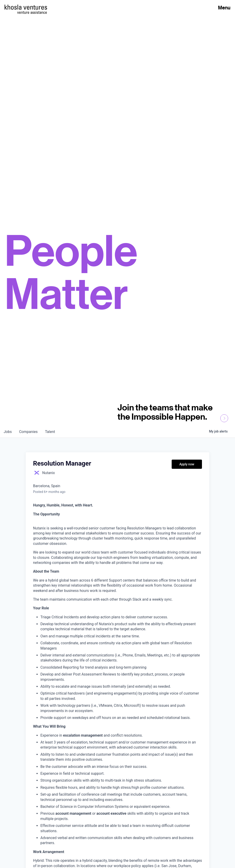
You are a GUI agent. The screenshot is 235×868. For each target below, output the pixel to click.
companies (28, 432)
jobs (8, 432)
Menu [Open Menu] (224, 8)
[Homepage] (26, 7)
